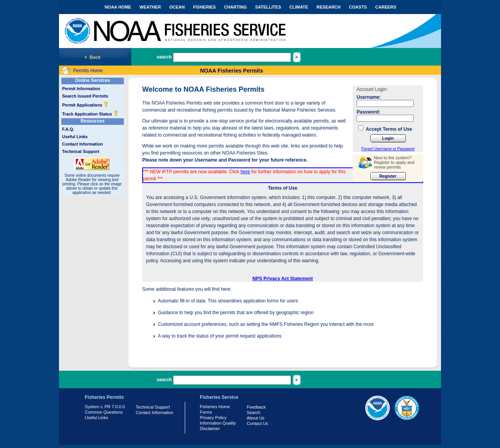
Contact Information (83, 144)
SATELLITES (268, 7)
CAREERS (386, 7)
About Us (256, 418)
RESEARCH (329, 7)
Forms (206, 412)
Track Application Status (90, 114)
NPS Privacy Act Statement (282, 279)
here (245, 172)
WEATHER (150, 7)
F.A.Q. (68, 129)
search (164, 57)
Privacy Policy (213, 418)
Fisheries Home (215, 407)
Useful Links (75, 137)
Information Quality (218, 423)
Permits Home (88, 71)
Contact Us (257, 423)
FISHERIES (204, 7)
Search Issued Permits (85, 96)
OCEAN (177, 7)
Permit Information (81, 89)
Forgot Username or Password (388, 149)
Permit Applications (85, 105)
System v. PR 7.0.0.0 (105, 407)
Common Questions (104, 412)
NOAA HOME (118, 7)
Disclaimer (210, 428)
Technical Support (81, 151)
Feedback (256, 407)
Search (254, 412)
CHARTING (236, 7)
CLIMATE (299, 7)
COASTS (358, 7)
